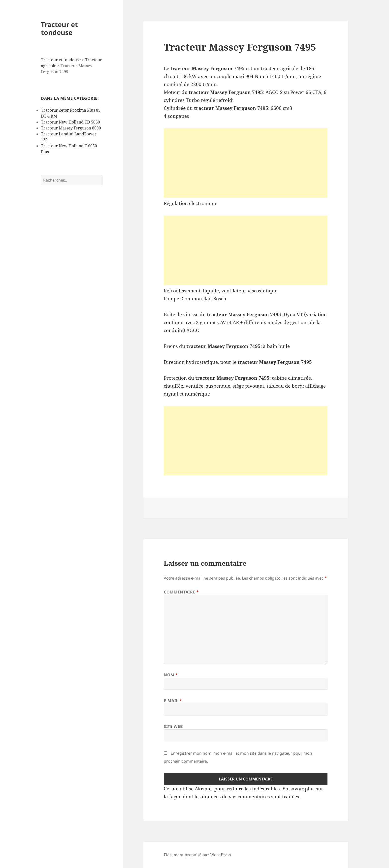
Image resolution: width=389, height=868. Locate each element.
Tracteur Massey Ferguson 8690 (71, 128)
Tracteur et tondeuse (59, 28)
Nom (171, 675)
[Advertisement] (246, 163)
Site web (173, 726)
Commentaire (181, 592)
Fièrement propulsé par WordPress (197, 855)
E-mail (173, 701)
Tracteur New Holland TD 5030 (70, 122)
